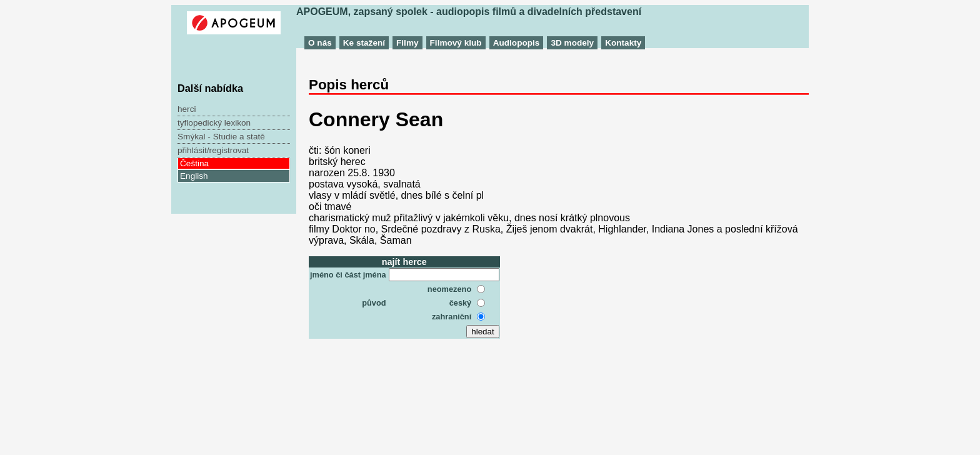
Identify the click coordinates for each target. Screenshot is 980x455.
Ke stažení (364, 43)
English (194, 176)
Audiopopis (517, 43)
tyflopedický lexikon (214, 123)
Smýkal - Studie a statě (221, 137)
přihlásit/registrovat (213, 150)
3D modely (572, 43)
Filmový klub (456, 43)
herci (187, 109)
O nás (320, 43)
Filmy (407, 43)
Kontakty (623, 43)
